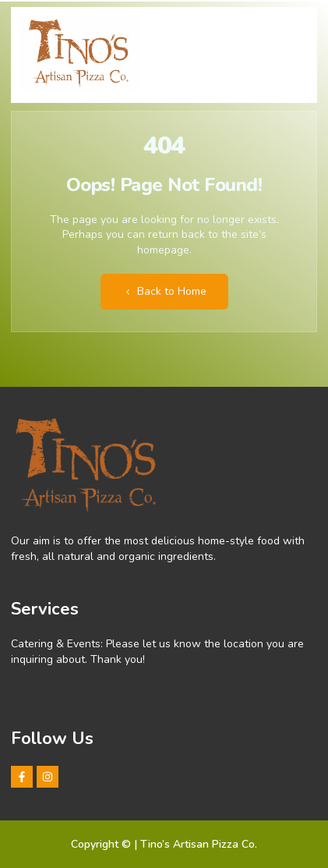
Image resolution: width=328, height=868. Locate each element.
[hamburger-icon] (292, 47)
